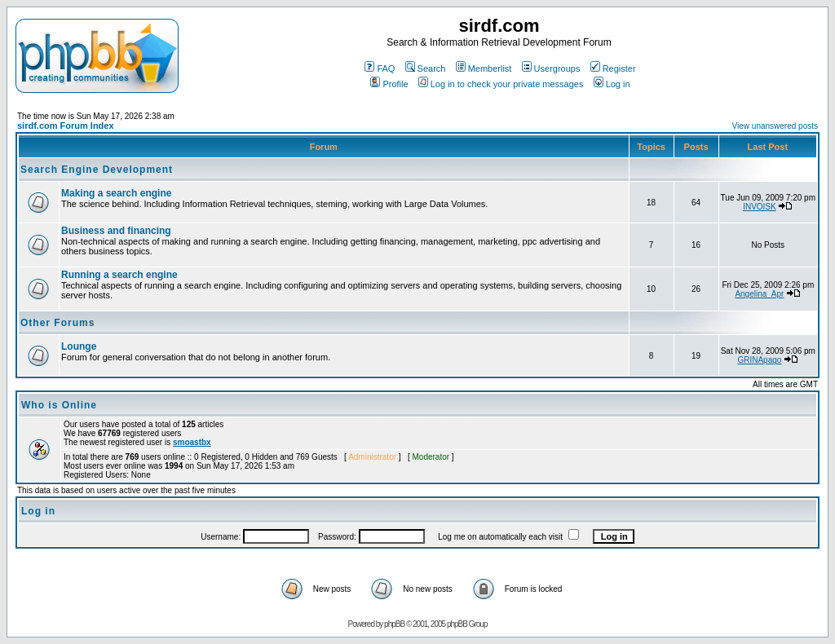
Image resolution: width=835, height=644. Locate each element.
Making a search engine (116, 193)
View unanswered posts (775, 126)
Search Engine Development (97, 170)
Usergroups (551, 68)
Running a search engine (119, 275)
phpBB (394, 624)
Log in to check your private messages (501, 84)
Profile (389, 84)
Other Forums (57, 323)
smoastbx (192, 442)
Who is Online (59, 405)
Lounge (79, 346)
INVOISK (760, 207)
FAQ (380, 68)
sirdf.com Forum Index (66, 126)
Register (613, 68)
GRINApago (759, 360)
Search (426, 68)
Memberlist (484, 68)
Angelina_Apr (759, 294)
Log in (612, 84)
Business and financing (116, 231)
